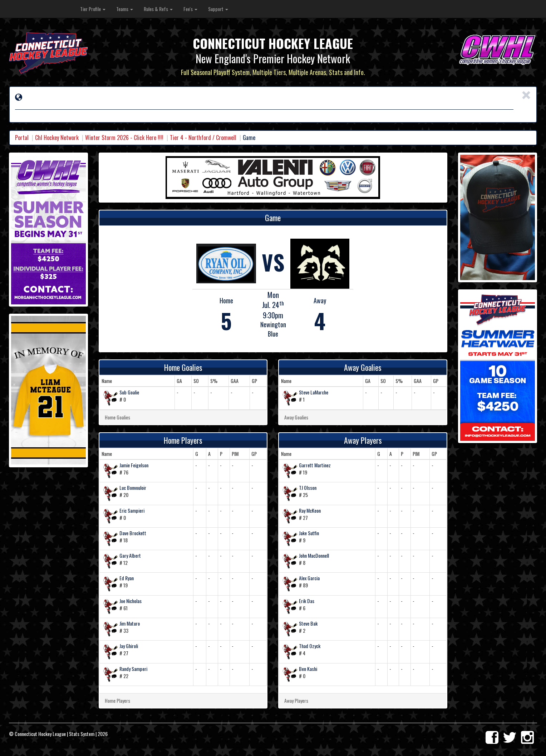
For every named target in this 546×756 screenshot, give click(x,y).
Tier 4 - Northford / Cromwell (203, 138)
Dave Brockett (133, 533)
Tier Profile (93, 9)
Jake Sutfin (309, 533)
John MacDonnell (314, 555)
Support (218, 9)
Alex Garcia (309, 578)
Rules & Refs (158, 9)
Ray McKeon (310, 510)
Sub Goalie (129, 392)
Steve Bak (308, 623)
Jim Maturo (130, 623)
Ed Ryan (127, 578)
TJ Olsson (308, 488)
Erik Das (307, 601)
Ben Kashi (308, 669)
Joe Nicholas (131, 601)
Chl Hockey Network (57, 138)
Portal (22, 138)
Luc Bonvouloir (133, 488)
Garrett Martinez (315, 465)
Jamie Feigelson (134, 465)
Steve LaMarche (314, 392)
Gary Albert (130, 555)
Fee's (190, 9)
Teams (125, 9)
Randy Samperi (133, 669)
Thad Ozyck (310, 646)
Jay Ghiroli (129, 646)
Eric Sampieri (132, 510)
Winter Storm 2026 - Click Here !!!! (124, 138)
